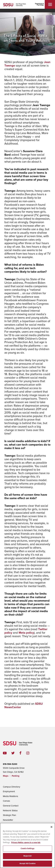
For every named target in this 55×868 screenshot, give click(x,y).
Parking (16, 776)
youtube (5, 753)
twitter (15, 753)
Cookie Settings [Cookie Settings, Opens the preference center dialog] (27, 852)
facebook (23, 753)
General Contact (11, 806)
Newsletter (8, 820)
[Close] (51, 831)
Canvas (6, 801)
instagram (30, 753)
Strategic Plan (9, 815)
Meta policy (26, 633)
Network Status (10, 811)
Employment (9, 791)
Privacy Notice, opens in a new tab (26, 846)
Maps (6, 776)
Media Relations (10, 796)
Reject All (27, 860)
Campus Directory (12, 787)
